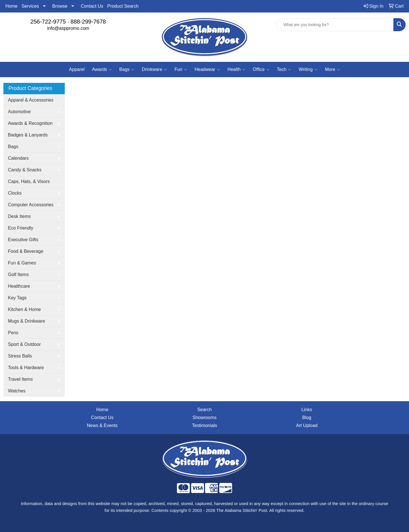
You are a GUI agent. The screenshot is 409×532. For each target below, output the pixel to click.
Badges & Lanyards (28, 135)
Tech (284, 70)
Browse (60, 6)
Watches (17, 391)
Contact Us (92, 6)
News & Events (102, 425)
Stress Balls (20, 356)
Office (261, 70)
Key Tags (17, 298)
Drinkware (154, 70)
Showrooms (204, 418)
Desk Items (19, 216)
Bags (127, 70)
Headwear (207, 70)
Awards (102, 70)
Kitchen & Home (24, 309)
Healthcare (19, 286)
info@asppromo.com (68, 28)
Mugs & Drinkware (27, 321)
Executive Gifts (23, 240)
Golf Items (18, 275)
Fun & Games (22, 263)
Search (205, 410)
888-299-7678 (88, 22)
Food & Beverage (26, 251)
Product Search (123, 6)
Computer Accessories (31, 205)
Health (236, 70)
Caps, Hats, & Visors (29, 181)
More (332, 70)
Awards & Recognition (30, 123)
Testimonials (204, 425)
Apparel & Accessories (31, 100)
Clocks (15, 193)
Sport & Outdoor (24, 344)
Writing (308, 70)
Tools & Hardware (26, 368)
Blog (307, 418)
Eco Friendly (21, 228)
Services (30, 6)
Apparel (77, 69)
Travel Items (20, 379)
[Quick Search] (335, 25)
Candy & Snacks (25, 170)
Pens (13, 333)
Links (307, 410)
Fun (181, 70)
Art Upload (307, 425)
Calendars (18, 158)
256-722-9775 (48, 22)
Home (12, 6)
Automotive (19, 112)
